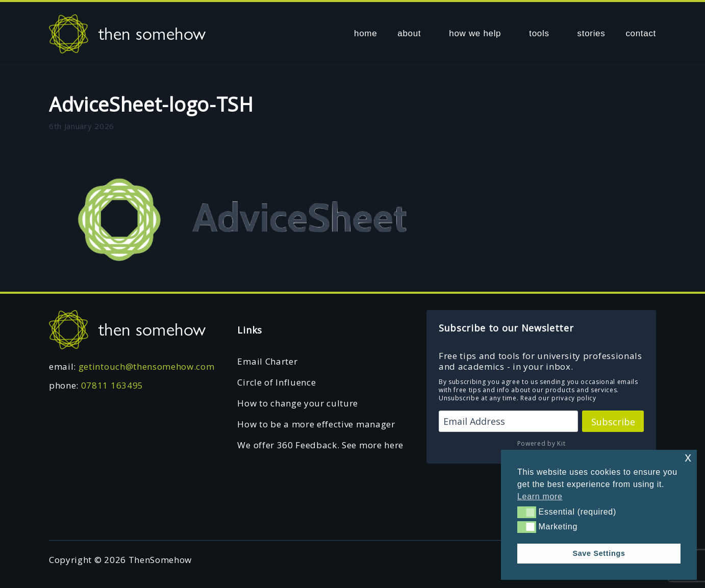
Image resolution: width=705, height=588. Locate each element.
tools (539, 33)
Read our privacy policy (558, 398)
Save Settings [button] (599, 553)
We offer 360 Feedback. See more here (320, 445)
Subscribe (613, 422)
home (366, 33)
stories (591, 33)
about (409, 33)
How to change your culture (298, 403)
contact (641, 33)
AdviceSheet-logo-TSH (151, 104)
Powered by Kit (542, 443)
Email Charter (267, 361)
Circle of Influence (276, 382)
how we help (475, 33)
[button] (527, 512)
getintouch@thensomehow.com (147, 366)
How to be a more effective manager (316, 424)
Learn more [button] (540, 496)
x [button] (688, 457)
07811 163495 (112, 385)
